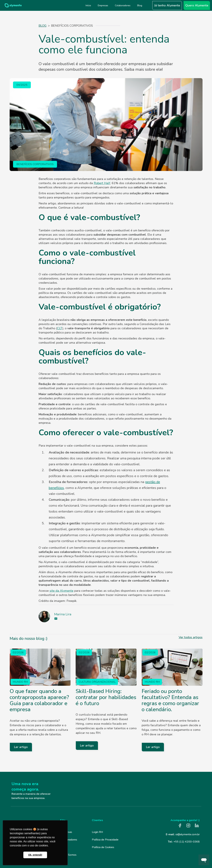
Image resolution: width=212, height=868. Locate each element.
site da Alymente (62, 591)
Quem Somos (68, 855)
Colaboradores (69, 840)
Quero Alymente (197, 5)
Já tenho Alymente (167, 5)
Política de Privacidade (105, 840)
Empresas (66, 832)
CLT (60, 328)
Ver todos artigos (191, 637)
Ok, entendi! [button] (35, 855)
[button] (148, 5)
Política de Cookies (103, 847)
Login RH (97, 832)
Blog (43, 26)
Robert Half (102, 183)
